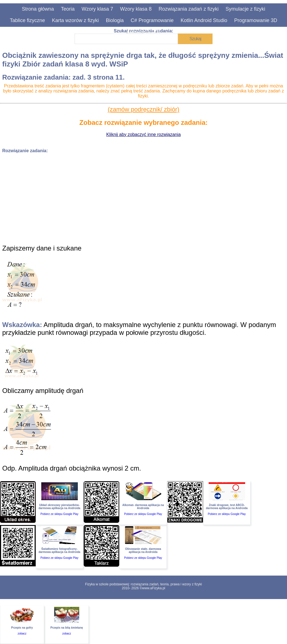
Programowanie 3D (256, 20)
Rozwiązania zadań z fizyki (189, 9)
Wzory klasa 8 (136, 9)
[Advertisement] (143, 197)
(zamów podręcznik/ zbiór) (143, 109)
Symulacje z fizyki (245, 9)
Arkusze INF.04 (143, 32)
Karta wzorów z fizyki (75, 20)
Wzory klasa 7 (97, 9)
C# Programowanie (152, 20)
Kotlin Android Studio (204, 20)
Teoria (68, 9)
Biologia (115, 20)
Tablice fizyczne (27, 20)
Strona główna (38, 9)
